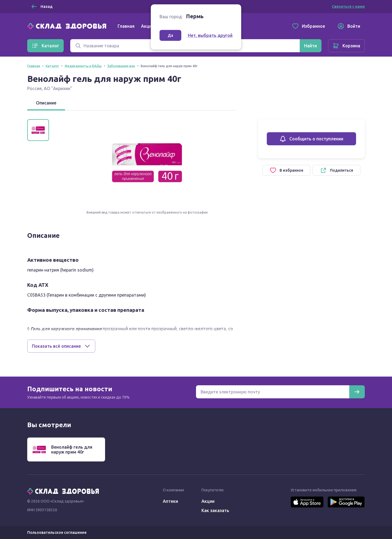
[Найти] (310, 46)
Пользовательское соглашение (57, 532)
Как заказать (215, 510)
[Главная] (68, 26)
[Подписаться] (357, 392)
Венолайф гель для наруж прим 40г (72, 449)
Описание (46, 103)
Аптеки (170, 501)
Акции (148, 26)
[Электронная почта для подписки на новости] (273, 392)
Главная (126, 26)
